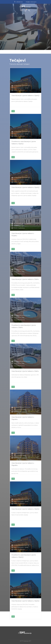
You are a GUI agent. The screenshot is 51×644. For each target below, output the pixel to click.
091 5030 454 (20, 2)
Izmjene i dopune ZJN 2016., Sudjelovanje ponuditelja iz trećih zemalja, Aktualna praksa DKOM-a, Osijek (25, 242)
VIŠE (13, 111)
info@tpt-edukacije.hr (31, 2)
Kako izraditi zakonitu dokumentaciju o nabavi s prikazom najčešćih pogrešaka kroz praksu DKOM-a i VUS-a (25, 425)
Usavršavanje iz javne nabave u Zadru (25, 279)
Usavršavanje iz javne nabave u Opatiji (25, 95)
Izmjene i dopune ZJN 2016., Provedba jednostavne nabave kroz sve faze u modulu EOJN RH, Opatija (25, 607)
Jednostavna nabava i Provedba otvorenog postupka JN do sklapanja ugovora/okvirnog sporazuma (25, 471)
